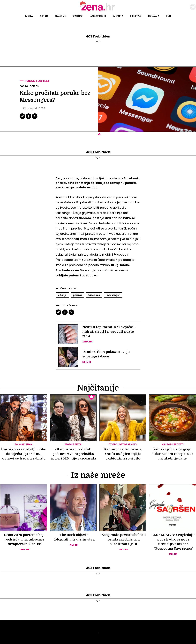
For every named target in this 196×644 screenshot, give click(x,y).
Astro (44, 16)
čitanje (62, 295)
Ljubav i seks (98, 16)
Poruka (77, 295)
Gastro (78, 16)
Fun (169, 16)
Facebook (94, 295)
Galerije (60, 16)
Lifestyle (136, 16)
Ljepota (118, 16)
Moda (29, 16)
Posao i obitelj (37, 81)
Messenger (113, 295)
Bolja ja (154, 16)
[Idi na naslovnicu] (98, 10)
